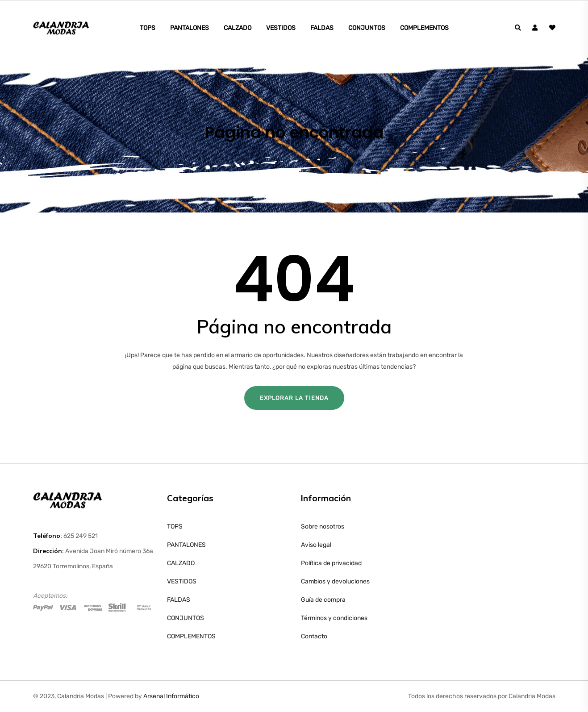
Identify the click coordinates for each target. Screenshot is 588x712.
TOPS (148, 28)
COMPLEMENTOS (424, 28)
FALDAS (322, 28)
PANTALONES (190, 28)
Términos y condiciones (334, 618)
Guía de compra (323, 600)
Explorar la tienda (294, 398)
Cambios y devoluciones (335, 581)
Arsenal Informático (171, 696)
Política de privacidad (331, 563)
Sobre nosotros (323, 527)
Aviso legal (316, 545)
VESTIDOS (281, 28)
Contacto (314, 636)
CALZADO (238, 28)
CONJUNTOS (367, 28)
